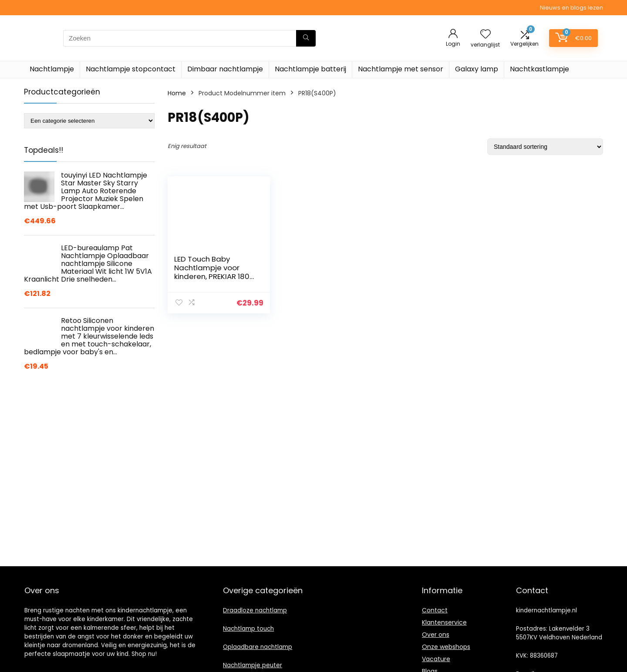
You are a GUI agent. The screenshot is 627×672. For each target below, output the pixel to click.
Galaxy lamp (477, 69)
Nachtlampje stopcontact (131, 69)
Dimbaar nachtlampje (225, 69)
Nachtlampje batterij (310, 69)
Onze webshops (446, 647)
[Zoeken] (306, 38)
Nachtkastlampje (539, 69)
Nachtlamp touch (248, 629)
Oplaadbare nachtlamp (258, 647)
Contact (435, 610)
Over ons (436, 635)
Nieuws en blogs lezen (571, 8)
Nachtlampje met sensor (401, 69)
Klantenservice (444, 622)
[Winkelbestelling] (545, 147)
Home (177, 93)
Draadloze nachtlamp (255, 610)
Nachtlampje (52, 69)
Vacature (436, 659)
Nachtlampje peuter (253, 665)
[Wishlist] (485, 35)
